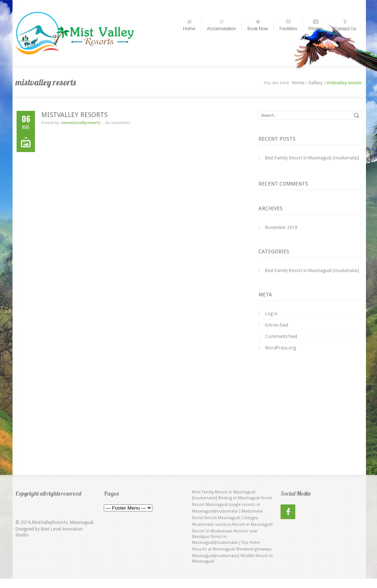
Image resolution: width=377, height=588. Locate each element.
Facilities (288, 25)
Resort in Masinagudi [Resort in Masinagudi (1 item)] (253, 524)
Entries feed (277, 325)
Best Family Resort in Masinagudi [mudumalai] (312, 158)
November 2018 (281, 228)
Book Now (258, 25)
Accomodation (221, 25)
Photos (316, 25)
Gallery (315, 83)
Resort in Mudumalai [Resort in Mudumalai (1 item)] (212, 531)
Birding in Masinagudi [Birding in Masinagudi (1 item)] (239, 498)
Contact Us (345, 25)
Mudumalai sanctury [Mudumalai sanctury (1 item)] (212, 524)
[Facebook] (288, 512)
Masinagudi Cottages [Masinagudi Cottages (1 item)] (238, 518)
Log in (271, 314)
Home (189, 25)
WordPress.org (281, 348)
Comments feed (281, 337)
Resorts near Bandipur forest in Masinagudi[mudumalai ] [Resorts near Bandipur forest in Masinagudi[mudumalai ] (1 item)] (225, 537)
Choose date (188, 6)
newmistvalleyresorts (81, 123)
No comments (118, 123)
